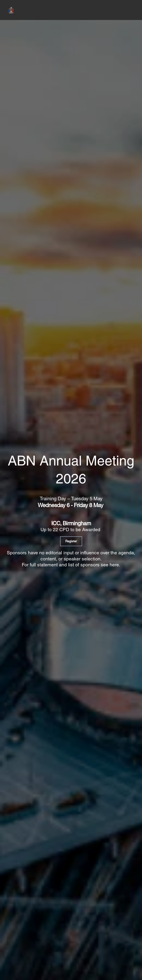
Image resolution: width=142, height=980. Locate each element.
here (114, 565)
